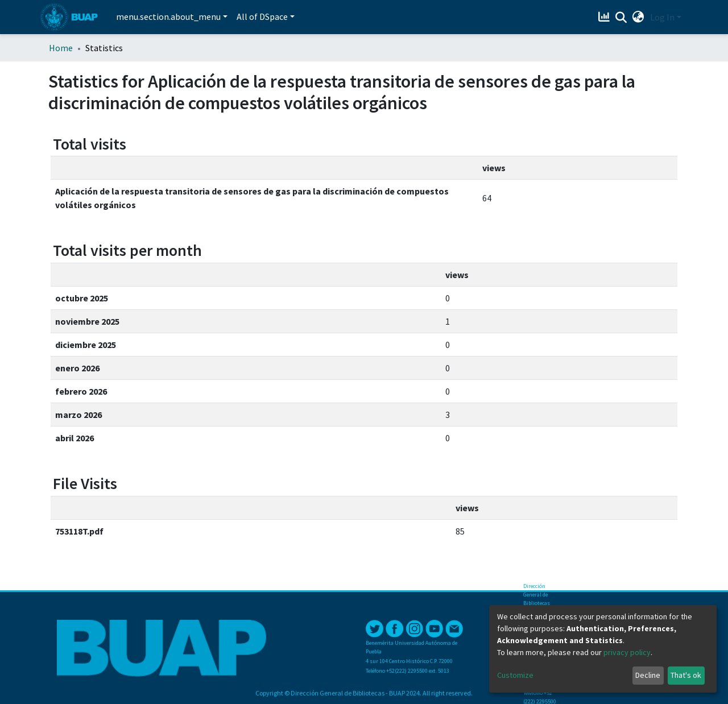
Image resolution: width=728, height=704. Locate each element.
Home (61, 48)
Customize (515, 675)
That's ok (686, 675)
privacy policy (627, 652)
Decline (648, 675)
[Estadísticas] (605, 17)
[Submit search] (621, 18)
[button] (638, 17)
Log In (662, 17)
